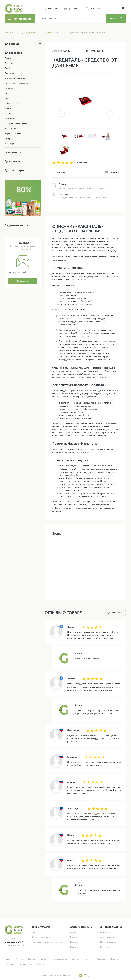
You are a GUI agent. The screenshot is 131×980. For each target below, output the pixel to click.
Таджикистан (24, 964)
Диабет (8, 68)
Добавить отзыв (115, 612)
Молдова (9, 964)
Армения (76, 959)
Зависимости (13, 152)
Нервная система (13, 133)
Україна (20, 959)
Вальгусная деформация (16, 83)
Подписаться (23, 281)
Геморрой (9, 63)
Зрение (8, 108)
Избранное (105, 932)
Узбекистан (41, 964)
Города (73, 937)
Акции (73, 932)
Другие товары (14, 170)
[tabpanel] (86, 101)
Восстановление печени (16, 123)
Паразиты (9, 58)
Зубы (7, 93)
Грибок (8, 98)
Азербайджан (61, 959)
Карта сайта (76, 947)
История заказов (108, 942)
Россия (8, 959)
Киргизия (116, 959)
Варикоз (8, 113)
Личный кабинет (108, 937)
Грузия (89, 959)
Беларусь (45, 959)
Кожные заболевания (15, 78)
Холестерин (10, 143)
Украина (32, 959)
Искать (114, 19)
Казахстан (101, 959)
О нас (35, 932)
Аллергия (9, 138)
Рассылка (105, 947)
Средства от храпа (13, 103)
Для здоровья (13, 53)
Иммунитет (10, 118)
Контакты (75, 942)
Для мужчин (13, 161)
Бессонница (10, 128)
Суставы (9, 88)
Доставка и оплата (41, 937)
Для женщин (13, 44)
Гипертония (10, 73)
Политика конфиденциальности (47, 942)
